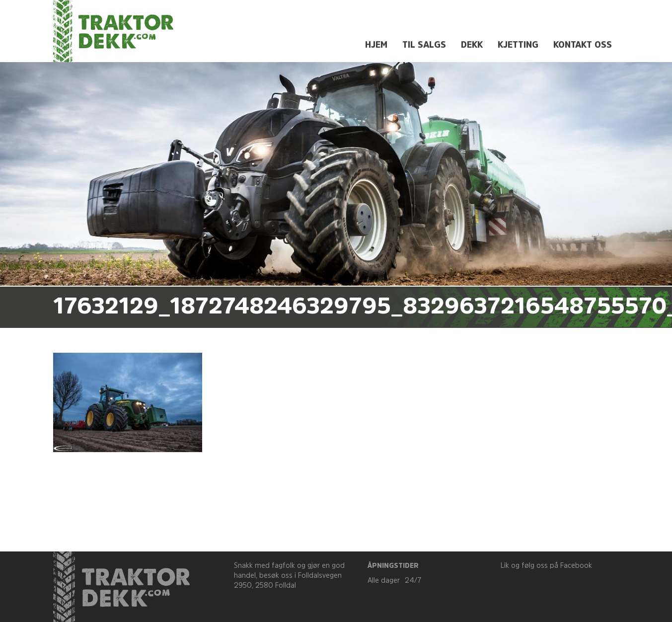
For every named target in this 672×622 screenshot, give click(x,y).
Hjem (376, 45)
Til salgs (424, 45)
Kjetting (518, 45)
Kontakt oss (583, 45)
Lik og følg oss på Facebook (546, 566)
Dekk (472, 45)
